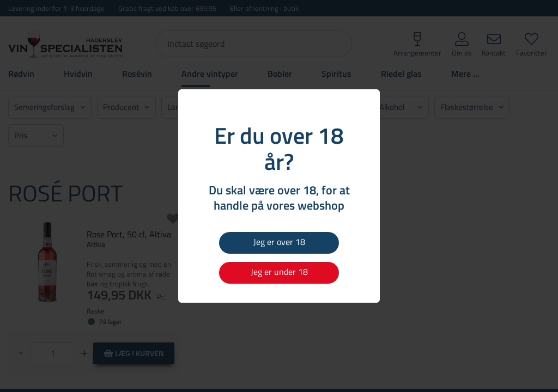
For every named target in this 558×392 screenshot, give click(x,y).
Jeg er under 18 (279, 272)
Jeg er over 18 (279, 242)
